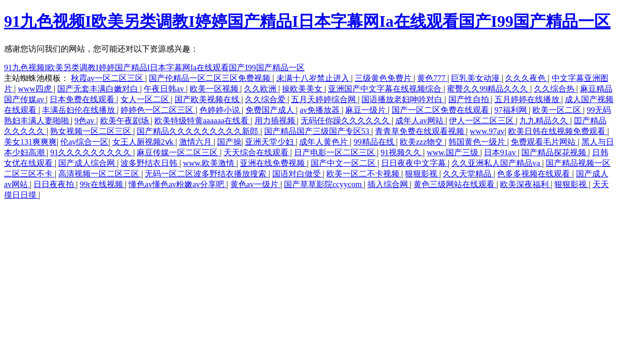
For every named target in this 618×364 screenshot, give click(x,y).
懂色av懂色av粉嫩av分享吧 (177, 184)
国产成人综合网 (88, 163)
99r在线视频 (102, 184)
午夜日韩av (165, 89)
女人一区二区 (146, 99)
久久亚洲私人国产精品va (497, 163)
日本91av (501, 152)
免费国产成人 (271, 110)
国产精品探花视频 (555, 152)
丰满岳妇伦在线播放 (79, 110)
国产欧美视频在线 (208, 99)
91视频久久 (402, 152)
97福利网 (512, 110)
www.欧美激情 (210, 163)
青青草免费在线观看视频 (421, 131)
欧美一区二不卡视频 (364, 174)
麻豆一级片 (366, 110)
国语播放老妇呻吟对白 (403, 99)
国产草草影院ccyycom (324, 184)
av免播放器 (321, 110)
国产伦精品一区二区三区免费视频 (211, 78)
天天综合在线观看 (257, 152)
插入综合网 (389, 184)
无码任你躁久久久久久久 (346, 121)
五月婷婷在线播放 (528, 99)
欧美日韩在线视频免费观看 (558, 131)
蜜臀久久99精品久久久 (488, 89)
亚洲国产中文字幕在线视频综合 (386, 89)
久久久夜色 (526, 78)
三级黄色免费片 (384, 78)
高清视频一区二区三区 (100, 174)
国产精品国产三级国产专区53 (318, 131)
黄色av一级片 (255, 184)
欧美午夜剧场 (126, 121)
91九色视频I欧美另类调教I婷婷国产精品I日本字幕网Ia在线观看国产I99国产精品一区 (307, 21)
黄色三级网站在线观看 (455, 184)
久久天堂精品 (468, 174)
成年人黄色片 (324, 142)
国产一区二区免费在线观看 (441, 110)
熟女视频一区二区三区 (92, 131)
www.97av (487, 131)
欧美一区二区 (558, 110)
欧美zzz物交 (422, 142)
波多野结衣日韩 (150, 163)
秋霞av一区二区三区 (108, 78)
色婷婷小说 (221, 110)
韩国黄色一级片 (478, 142)
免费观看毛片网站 (544, 142)
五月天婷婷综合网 (324, 99)
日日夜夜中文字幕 (415, 163)
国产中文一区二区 (344, 163)
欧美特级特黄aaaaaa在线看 (203, 121)
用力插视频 (276, 121)
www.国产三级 (454, 152)
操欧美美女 (303, 89)
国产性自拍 (470, 99)
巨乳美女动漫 (476, 78)
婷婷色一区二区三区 (158, 110)
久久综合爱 (266, 99)
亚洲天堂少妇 (270, 142)
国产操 (229, 142)
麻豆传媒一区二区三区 (178, 152)
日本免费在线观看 (83, 99)
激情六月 (196, 142)
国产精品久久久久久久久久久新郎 (198, 131)
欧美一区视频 (215, 89)
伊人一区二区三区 (482, 121)
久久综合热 (555, 89)
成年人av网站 (420, 121)
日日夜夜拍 (55, 184)
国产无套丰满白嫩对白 (99, 89)
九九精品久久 (545, 121)
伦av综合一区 (84, 142)
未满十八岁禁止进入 (314, 78)
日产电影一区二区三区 (336, 152)
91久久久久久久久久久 (92, 152)
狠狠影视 (422, 174)
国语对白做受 (298, 174)
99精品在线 (375, 142)
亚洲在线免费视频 (273, 163)
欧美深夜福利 (525, 184)
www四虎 (36, 89)
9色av (85, 121)
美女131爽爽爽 (30, 142)
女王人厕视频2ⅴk (144, 142)
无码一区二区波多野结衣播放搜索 (207, 174)
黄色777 (432, 78)
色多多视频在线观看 (534, 174)
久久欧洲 (261, 89)
